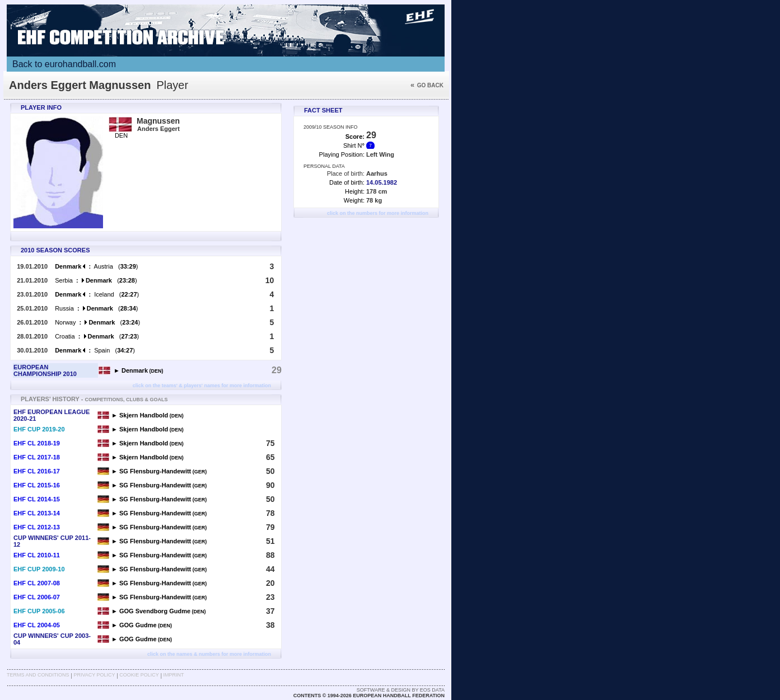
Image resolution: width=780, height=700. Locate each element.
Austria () (96, 266)
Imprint (174, 675)
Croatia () (97, 336)
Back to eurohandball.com (64, 64)
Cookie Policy (139, 675)
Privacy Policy (94, 675)
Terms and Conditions (38, 675)
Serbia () (96, 280)
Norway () (97, 322)
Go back (427, 85)
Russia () (96, 308)
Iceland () (97, 294)
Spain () (95, 350)
